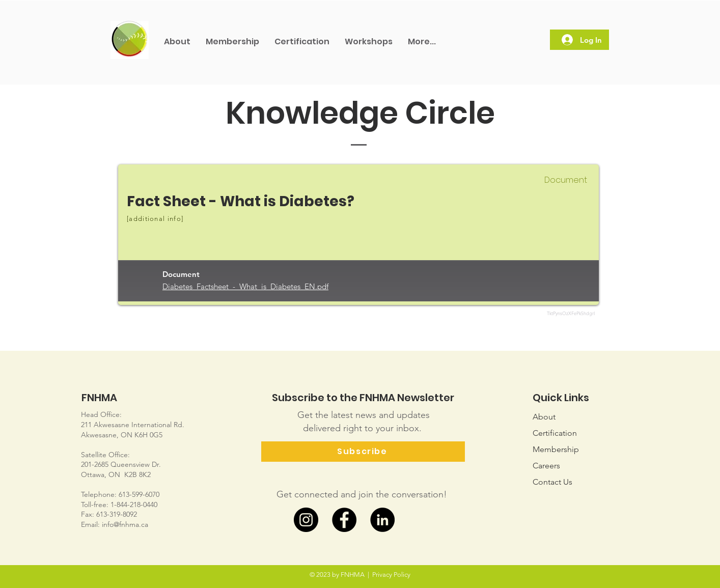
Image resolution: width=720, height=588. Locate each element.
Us (552, 482)
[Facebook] (344, 520)
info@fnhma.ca (125, 524)
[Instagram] (306, 520)
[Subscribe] (363, 452)
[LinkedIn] (382, 520)
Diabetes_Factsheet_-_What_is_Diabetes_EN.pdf (245, 286)
